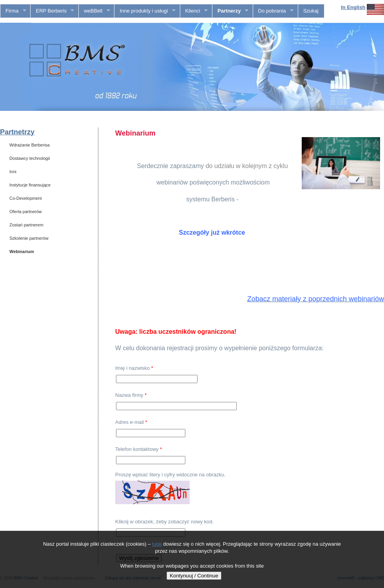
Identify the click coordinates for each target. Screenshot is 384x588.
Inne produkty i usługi (145, 11)
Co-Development (26, 198)
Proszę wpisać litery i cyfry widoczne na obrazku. (170, 475)
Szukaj (311, 11)
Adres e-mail (131, 422)
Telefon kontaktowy (139, 449)
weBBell (94, 11)
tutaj (157, 544)
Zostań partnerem (26, 225)
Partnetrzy (17, 132)
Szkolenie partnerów (29, 238)
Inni (13, 172)
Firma (13, 11)
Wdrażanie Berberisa (30, 145)
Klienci (194, 11)
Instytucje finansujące (30, 185)
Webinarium (22, 251)
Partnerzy (230, 11)
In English (353, 7)
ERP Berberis (52, 11)
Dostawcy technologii (30, 158)
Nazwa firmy (131, 395)
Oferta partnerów (26, 212)
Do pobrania (273, 11)
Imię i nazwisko (134, 368)
